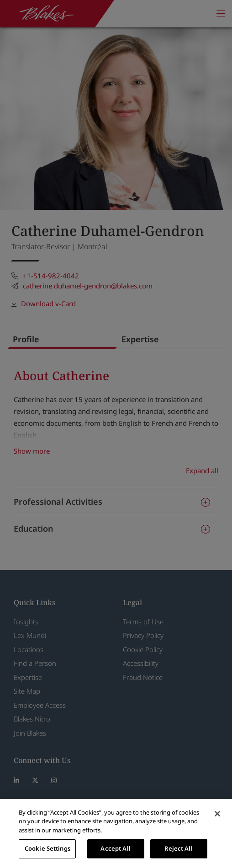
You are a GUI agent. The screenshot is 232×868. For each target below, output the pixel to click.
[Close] (217, 814)
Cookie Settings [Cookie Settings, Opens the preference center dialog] (47, 848)
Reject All (178, 848)
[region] (116, 834)
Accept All (115, 848)
